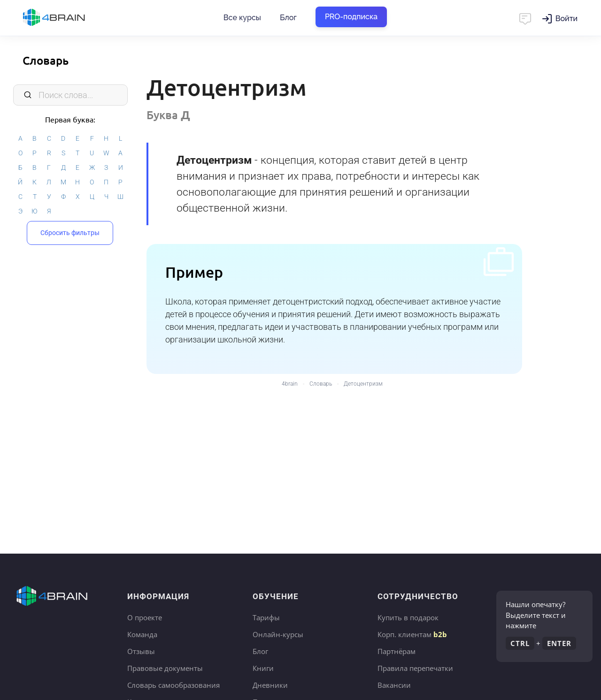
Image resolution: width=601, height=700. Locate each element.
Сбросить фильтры (70, 232)
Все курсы (242, 18)
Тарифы (266, 617)
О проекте (145, 617)
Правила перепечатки (415, 668)
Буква (168, 115)
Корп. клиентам (412, 634)
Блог (288, 18)
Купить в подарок (408, 617)
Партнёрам (397, 651)
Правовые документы (165, 668)
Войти (566, 19)
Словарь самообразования (173, 685)
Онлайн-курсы (278, 634)
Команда (142, 634)
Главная (70, 18)
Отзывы (141, 651)
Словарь (46, 60)
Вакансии (394, 685)
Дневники (270, 685)
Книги (263, 668)
